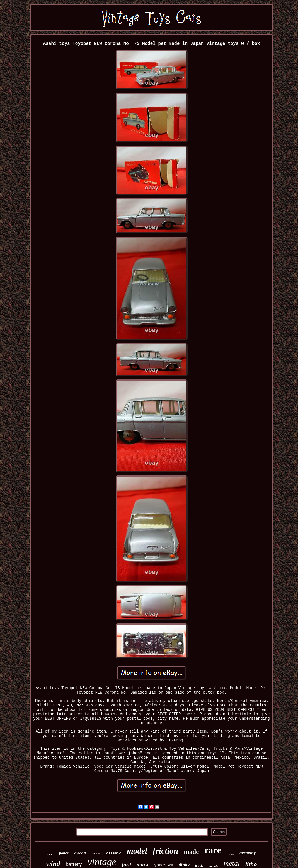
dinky (184, 865)
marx (143, 864)
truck (199, 865)
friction (166, 851)
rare (213, 850)
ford (126, 865)
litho (251, 864)
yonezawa (164, 865)
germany (248, 853)
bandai (96, 853)
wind (53, 864)
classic (114, 853)
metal (232, 863)
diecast (80, 853)
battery (74, 864)
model (137, 851)
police (64, 853)
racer (50, 854)
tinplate (213, 866)
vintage (102, 862)
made (192, 852)
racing (230, 854)
